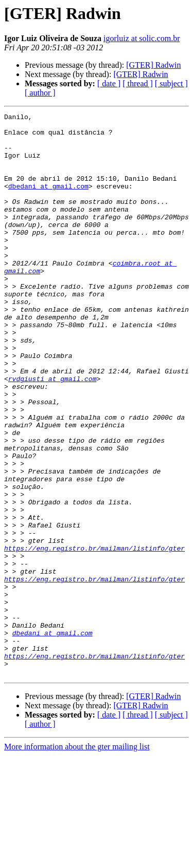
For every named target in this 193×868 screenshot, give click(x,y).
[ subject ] (171, 83)
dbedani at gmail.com (48, 201)
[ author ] (40, 93)
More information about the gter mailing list (77, 859)
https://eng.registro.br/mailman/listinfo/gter (94, 636)
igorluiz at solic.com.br (142, 38)
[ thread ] (138, 83)
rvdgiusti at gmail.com (52, 432)
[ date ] (109, 83)
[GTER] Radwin (153, 65)
